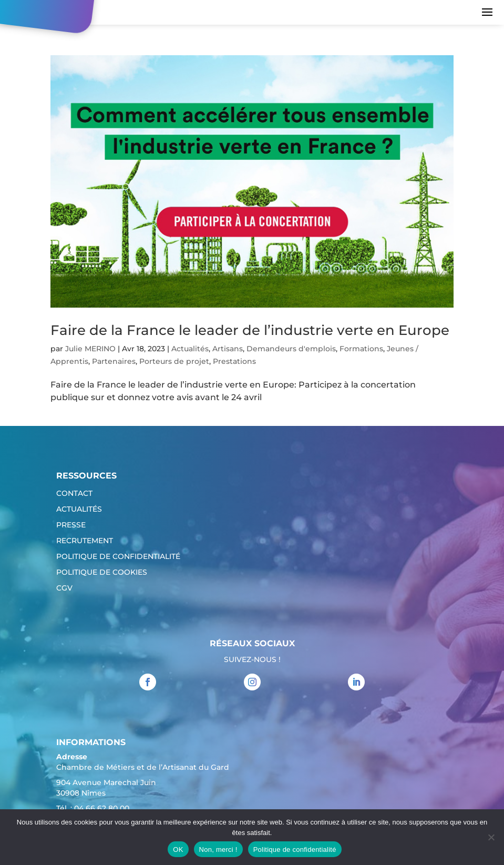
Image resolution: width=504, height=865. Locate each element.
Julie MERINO (90, 349)
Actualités (190, 349)
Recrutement (85, 541)
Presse (71, 525)
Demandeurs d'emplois (291, 349)
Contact (74, 494)
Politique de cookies (102, 573)
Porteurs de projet (174, 361)
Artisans (228, 349)
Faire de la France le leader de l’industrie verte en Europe (250, 330)
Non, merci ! (218, 849)
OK (178, 849)
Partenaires (114, 361)
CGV (64, 588)
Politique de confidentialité (118, 557)
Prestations (234, 361)
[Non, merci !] (491, 837)
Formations (361, 349)
